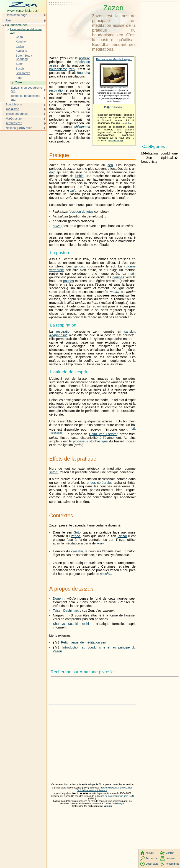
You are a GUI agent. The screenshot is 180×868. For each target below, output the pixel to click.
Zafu (19, 78)
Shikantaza (23, 73)
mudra (114, 292)
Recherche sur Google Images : (114, 59)
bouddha (126, 123)
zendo (76, 536)
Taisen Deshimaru (66, 611)
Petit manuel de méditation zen (84, 642)
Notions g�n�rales (19, 128)
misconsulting (115, 141)
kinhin (79, 176)
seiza (57, 226)
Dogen (58, 599)
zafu (73, 190)
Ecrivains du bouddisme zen (26, 89)
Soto (77, 532)
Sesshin (21, 69)
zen (72, 69)
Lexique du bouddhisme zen (26, 31)
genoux (79, 266)
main (132, 274)
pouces (68, 281)
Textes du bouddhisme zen (26, 98)
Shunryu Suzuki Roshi (71, 624)
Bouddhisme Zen (16, 25)
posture (85, 58)
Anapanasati (58, 335)
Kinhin (20, 46)
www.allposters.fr (121, 88)
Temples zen (14, 123)
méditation (82, 62)
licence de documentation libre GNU (115, 796)
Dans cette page (16, 15)
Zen (8, 20)
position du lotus (82, 212)
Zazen (19, 82)
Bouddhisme (14, 104)
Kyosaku (21, 51)
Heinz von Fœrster (103, 434)
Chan (19, 37)
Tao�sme (12, 109)
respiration (57, 90)
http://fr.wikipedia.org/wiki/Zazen (116, 788)
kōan (100, 543)
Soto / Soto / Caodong (24, 57)
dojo (52, 172)
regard (97, 306)
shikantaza (82, 127)
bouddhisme (58, 69)
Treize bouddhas (17, 114)
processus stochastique (90, 441)
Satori (20, 64)
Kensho (21, 41)
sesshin (106, 574)
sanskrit (130, 332)
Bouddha (83, 73)
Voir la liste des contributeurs (92, 790)
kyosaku (77, 551)
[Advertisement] (70, 15)
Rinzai (122, 536)
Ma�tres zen (14, 118)
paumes (118, 277)
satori (53, 472)
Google (120, 804)
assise (54, 65)
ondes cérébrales (100, 483)
